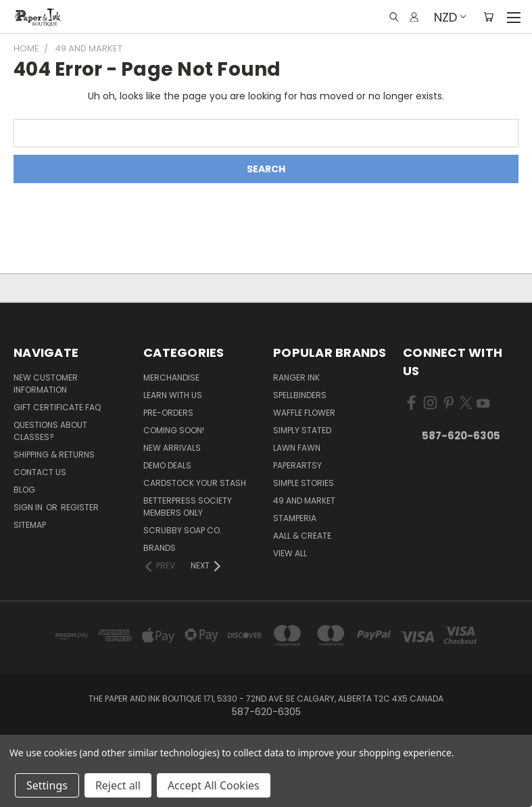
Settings (47, 785)
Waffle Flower (304, 413)
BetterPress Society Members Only (188, 507)
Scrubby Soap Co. (183, 530)
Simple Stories (304, 483)
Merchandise (171, 377)
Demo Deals (167, 465)
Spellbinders (300, 395)
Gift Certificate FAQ (57, 407)
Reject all (118, 785)
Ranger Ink (296, 377)
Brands (160, 548)
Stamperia (295, 518)
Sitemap (30, 525)
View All (290, 553)
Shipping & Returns (54, 455)
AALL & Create (302, 536)
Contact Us (40, 472)
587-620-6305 (461, 436)
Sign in (29, 507)
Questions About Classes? (50, 431)
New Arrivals (172, 448)
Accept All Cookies (214, 785)
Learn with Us (173, 395)
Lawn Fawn (297, 448)
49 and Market (304, 500)
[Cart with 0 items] (488, 17)
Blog (24, 490)
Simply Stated (302, 430)
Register (80, 507)
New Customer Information (46, 384)
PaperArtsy (297, 465)
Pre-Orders (168, 413)
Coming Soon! (174, 430)
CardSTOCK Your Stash (195, 483)
